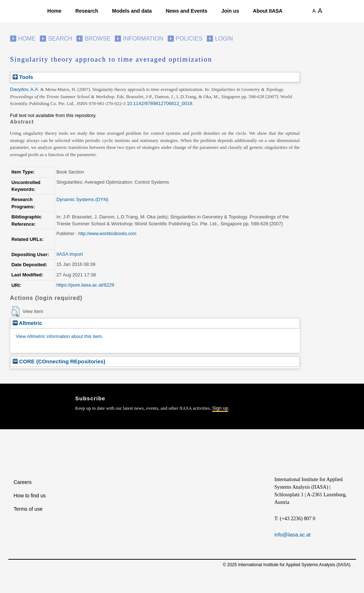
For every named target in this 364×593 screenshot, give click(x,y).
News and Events (186, 11)
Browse (98, 39)
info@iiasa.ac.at (293, 535)
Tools (23, 77)
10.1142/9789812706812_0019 (160, 103)
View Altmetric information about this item (59, 336)
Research (87, 11)
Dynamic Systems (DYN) (83, 199)
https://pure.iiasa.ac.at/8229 (85, 285)
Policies (189, 39)
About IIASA (268, 11)
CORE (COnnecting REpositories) (59, 361)
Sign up (220, 408)
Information (143, 39)
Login (224, 39)
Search (60, 39)
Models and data (132, 11)
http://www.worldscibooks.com (107, 234)
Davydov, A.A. (25, 89)
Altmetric (28, 323)
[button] (15, 312)
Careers (23, 482)
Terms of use (28, 509)
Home (55, 11)
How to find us (30, 496)
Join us (230, 11)
